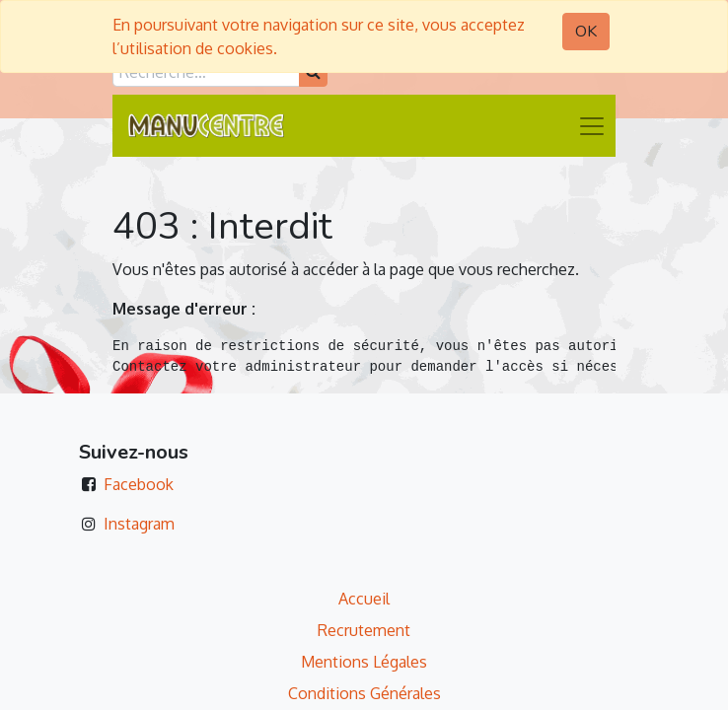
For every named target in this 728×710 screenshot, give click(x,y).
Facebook (139, 484)
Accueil (364, 599)
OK (586, 32)
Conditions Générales (364, 693)
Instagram (139, 524)
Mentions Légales (364, 662)
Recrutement (364, 630)
